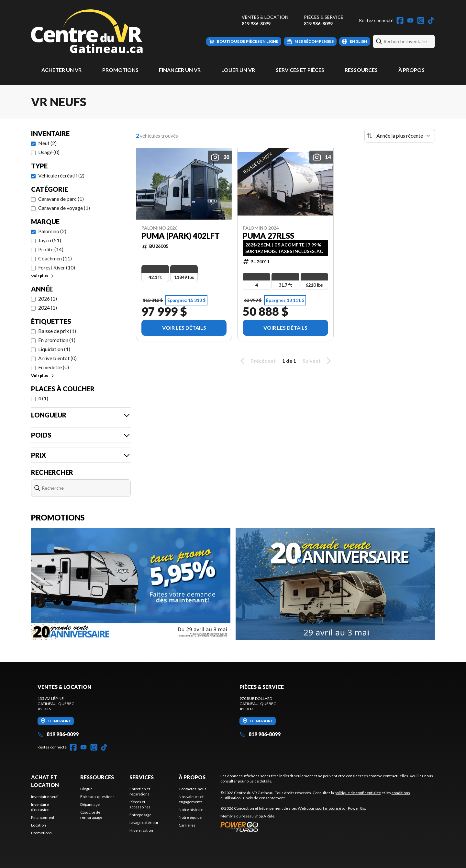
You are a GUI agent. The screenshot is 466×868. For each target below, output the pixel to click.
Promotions (120, 70)
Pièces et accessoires (140, 804)
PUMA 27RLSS (268, 236)
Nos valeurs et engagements (191, 799)
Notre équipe (190, 817)
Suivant (318, 361)
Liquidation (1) (54, 349)
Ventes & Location (265, 17)
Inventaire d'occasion (40, 807)
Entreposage (140, 815)
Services (142, 777)
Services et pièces (300, 70)
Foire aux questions (97, 797)
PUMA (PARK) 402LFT (181, 236)
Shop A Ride (264, 816)
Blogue (86, 789)
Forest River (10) (57, 267)
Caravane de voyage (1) (64, 208)
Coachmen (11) (55, 258)
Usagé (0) (49, 152)
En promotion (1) (57, 340)
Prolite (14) (51, 249)
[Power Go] (293, 827)
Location (39, 825)
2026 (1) (48, 298)
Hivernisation (141, 830)
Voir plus (43, 276)
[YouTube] (410, 20)
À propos (411, 70)
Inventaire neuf (44, 797)
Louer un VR (238, 70)
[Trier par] (400, 136)
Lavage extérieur (144, 822)
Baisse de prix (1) (57, 331)
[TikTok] (431, 20)
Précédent (257, 361)
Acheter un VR (61, 70)
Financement (43, 817)
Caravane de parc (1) (61, 199)
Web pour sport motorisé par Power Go (331, 808)
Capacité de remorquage (91, 815)
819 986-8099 (256, 23)
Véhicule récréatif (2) (61, 175)
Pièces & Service (324, 17)
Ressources (361, 70)
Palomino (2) (52, 231)
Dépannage (90, 804)
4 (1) (43, 398)
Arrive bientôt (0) (57, 358)
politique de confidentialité (358, 793)
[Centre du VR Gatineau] (87, 31)
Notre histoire (191, 810)
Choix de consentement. (264, 798)
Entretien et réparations (140, 791)
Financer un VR (180, 70)
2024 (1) (48, 308)
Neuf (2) (47, 143)
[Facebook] (400, 20)
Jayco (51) (50, 240)
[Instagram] (421, 20)
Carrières (187, 825)
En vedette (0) (54, 367)
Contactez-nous (193, 789)
